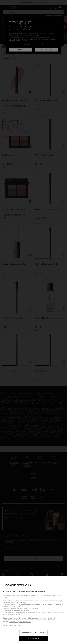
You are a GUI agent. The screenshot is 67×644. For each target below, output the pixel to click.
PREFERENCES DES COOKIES (34, 632)
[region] (33, 610)
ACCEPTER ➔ (33, 638)
